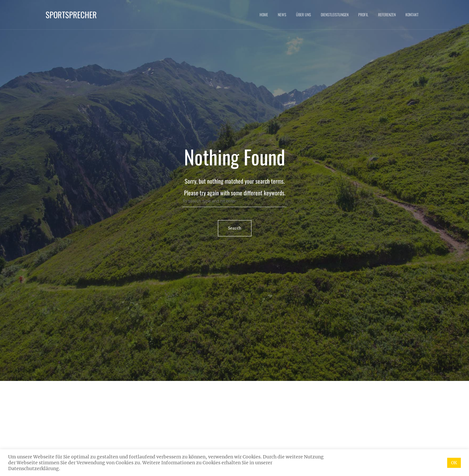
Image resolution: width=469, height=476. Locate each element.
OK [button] (454, 463)
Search (235, 228)
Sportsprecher (71, 14)
